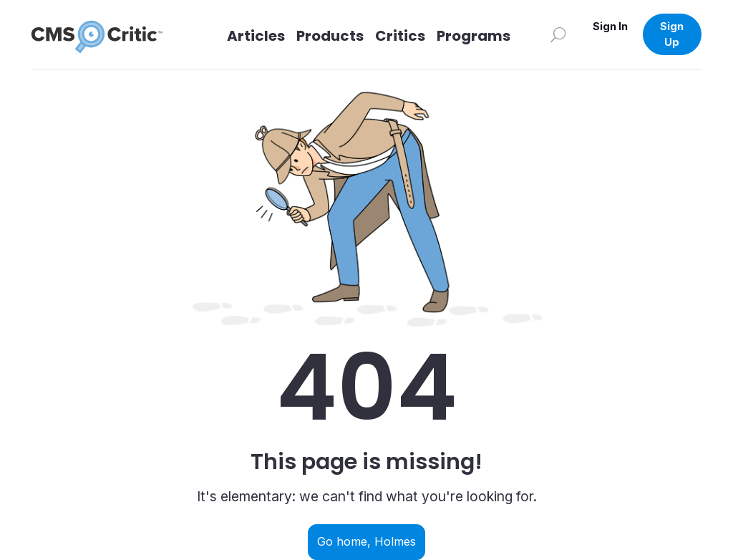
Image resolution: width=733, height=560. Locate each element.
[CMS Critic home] (108, 34)
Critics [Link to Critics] (400, 36)
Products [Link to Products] (330, 36)
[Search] (558, 34)
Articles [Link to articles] (256, 36)
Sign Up (672, 34)
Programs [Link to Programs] (474, 36)
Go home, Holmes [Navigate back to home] (366, 541)
